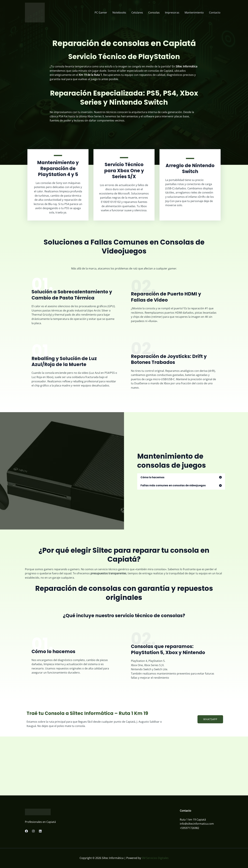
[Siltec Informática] (35, 12)
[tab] (181, 477)
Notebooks (119, 13)
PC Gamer (101, 13)
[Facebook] (26, 831)
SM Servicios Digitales (155, 858)
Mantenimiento (194, 13)
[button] (210, 719)
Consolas (154, 13)
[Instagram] (33, 831)
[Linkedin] (40, 831)
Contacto (215, 13)
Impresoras (172, 13)
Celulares (137, 13)
